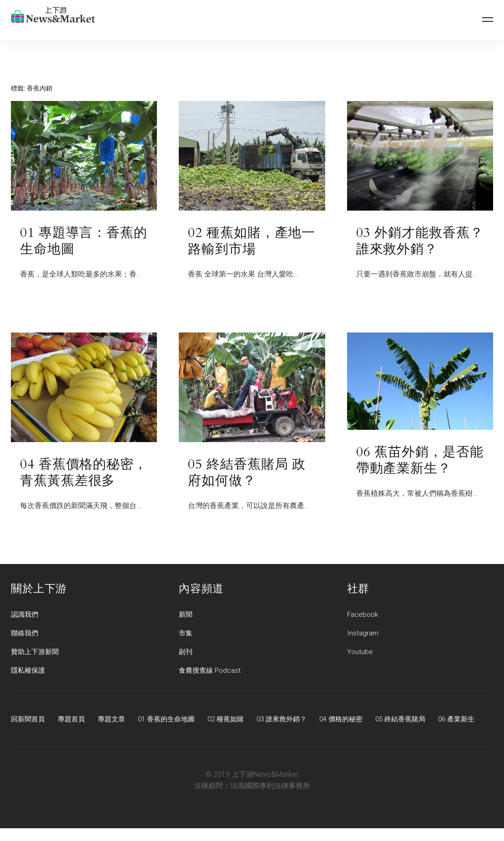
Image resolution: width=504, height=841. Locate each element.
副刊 (186, 653)
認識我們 (25, 616)
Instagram (363, 635)
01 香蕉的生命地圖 (174, 721)
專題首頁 (75, 721)
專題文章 (116, 721)
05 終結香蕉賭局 (422, 721)
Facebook (364, 616)
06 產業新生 (30, 732)
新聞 (186, 616)
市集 (186, 635)
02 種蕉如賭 (237, 721)
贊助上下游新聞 (36, 653)
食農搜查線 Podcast (212, 672)
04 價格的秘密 (359, 721)
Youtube (360, 653)
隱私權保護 (29, 672)
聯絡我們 (25, 635)
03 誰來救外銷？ (296, 721)
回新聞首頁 (29, 721)
